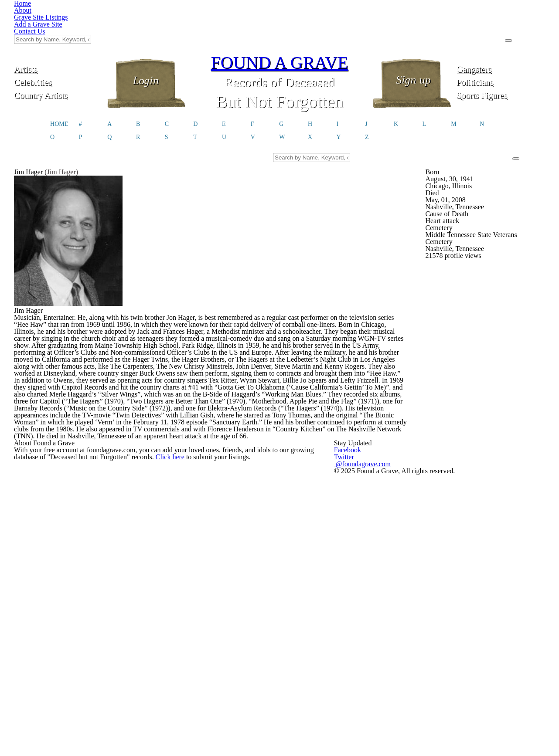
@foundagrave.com (423, 709)
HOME (59, 83)
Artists (58, 25)
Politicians (501, 38)
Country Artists (58, 51)
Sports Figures (501, 51)
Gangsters (501, 25)
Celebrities (58, 38)
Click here (276, 717)
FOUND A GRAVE (279, 19)
